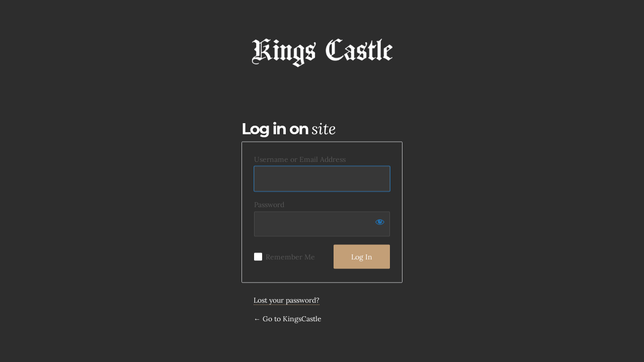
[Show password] (380, 222)
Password (269, 205)
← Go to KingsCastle (288, 319)
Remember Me (290, 257)
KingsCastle (322, 51)
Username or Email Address (300, 159)
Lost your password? (287, 300)
